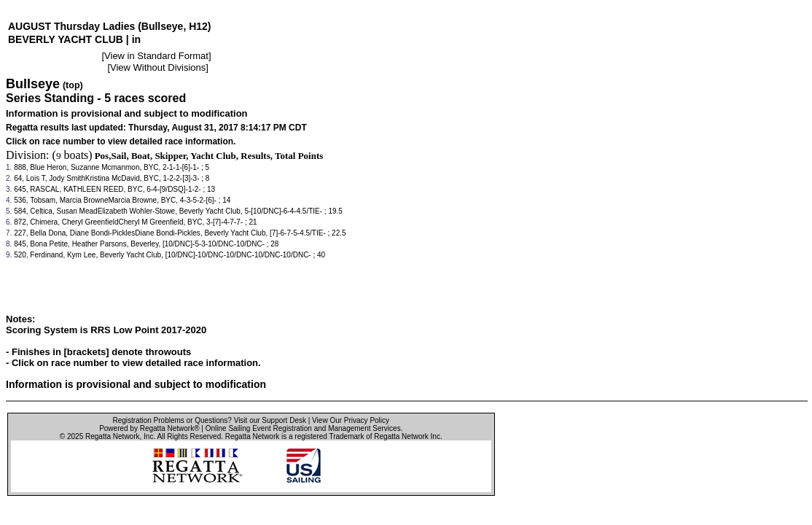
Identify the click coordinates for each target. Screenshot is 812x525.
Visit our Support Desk (270, 420)
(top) (73, 85)
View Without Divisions (158, 67)
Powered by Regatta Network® (149, 428)
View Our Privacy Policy (351, 420)
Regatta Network (112, 436)
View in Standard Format (156, 56)
